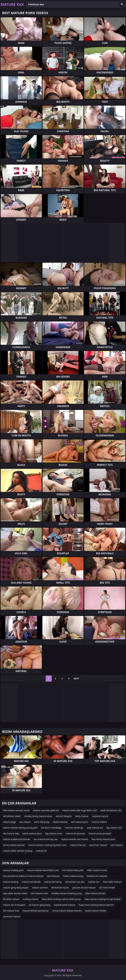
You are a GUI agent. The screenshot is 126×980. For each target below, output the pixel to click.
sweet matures (60, 822)
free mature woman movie (16, 810)
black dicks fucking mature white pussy (61, 899)
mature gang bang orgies (16, 888)
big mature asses (54, 833)
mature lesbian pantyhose (36, 911)
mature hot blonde (31, 882)
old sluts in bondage (51, 828)
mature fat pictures (75, 833)
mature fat (41, 851)
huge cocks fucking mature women (96, 905)
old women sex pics (75, 882)
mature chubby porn (13, 870)
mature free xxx (78, 845)
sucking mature (30, 899)
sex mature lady (11, 833)
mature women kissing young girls (20, 828)
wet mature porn (80, 822)
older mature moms (97, 870)
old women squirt (60, 888)
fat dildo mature (11, 899)
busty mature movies (96, 911)
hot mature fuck (11, 911)
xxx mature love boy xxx (46, 839)
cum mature (117, 845)
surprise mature (100, 816)
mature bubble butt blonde (17, 839)
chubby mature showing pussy (67, 893)
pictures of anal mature (84, 888)
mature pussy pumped (100, 833)
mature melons (99, 822)
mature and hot (40, 888)
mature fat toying (53, 882)
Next (76, 678)
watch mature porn (32, 833)
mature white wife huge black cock (80, 810)
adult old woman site (111, 810)
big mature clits (114, 828)
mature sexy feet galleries (46, 810)
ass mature (25, 822)
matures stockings (74, 828)
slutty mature (82, 816)
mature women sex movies (75, 839)
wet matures (53, 876)
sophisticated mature (65, 905)
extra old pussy (42, 822)
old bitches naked (12, 816)
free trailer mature (112, 882)
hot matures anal (39, 893)
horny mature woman (14, 845)
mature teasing (11, 882)
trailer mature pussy (73, 876)
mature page (9, 822)
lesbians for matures (97, 876)
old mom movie (107, 888)
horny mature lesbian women (67, 911)
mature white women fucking (18, 851)
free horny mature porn (103, 839)
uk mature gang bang (40, 905)
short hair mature (98, 845)
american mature (12, 916)
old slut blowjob (64, 816)
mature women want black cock (43, 870)
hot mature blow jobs (73, 870)
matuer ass (94, 882)
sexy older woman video (15, 893)
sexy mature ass (95, 828)
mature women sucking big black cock (47, 845)
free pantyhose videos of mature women (23, 876)
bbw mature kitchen (95, 893)
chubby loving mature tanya (38, 816)
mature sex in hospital (14, 905)
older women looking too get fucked (102, 899)
